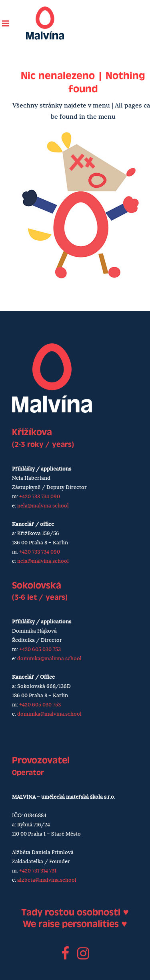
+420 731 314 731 (38, 871)
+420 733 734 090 (40, 497)
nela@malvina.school (43, 506)
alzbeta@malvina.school (47, 880)
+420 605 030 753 (40, 650)
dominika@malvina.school (49, 659)
